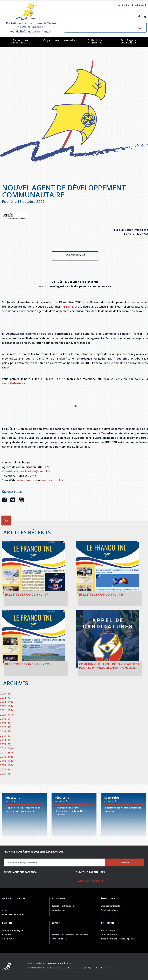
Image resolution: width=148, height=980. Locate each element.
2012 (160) (6, 748)
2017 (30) (6, 727)
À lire (5, 910)
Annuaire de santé (60, 939)
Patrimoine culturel (128, 5)
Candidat (6, 935)
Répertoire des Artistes (13, 914)
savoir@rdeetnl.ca (14, 383)
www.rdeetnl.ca (27, 480)
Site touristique (108, 930)
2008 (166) (6, 765)
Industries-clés (58, 910)
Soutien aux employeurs (13, 930)
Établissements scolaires (112, 906)
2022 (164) (6, 706)
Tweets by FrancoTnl (90, 881)
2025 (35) (6, 693)
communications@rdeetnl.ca (32, 471)
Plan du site (64, 963)
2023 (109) (6, 702)
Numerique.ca (110, 968)
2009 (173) (6, 761)
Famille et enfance (109, 910)
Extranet (51, 963)
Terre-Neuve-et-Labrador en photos (118, 939)
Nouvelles (70, 40)
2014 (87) (6, 740)
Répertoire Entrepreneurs (63, 906)
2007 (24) (6, 769)
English (143, 5)
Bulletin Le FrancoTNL (95, 41)
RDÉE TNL (69, 307)
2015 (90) (6, 736)
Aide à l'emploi (9, 939)
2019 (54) (6, 719)
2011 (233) (6, 752)
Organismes (51, 40)
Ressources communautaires (21, 41)
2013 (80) (6, 744)
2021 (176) (6, 710)
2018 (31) (6, 723)
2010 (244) (6, 757)
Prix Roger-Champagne (128, 41)
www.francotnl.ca (52, 480)
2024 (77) (6, 698)
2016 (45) (6, 731)
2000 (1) (5, 774)
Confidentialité (36, 963)
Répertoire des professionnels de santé (70, 935)
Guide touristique (109, 935)
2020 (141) (6, 715)
